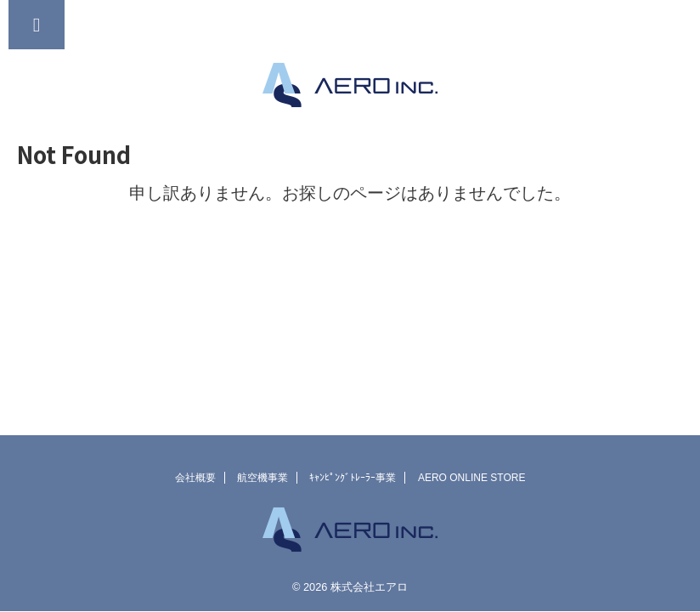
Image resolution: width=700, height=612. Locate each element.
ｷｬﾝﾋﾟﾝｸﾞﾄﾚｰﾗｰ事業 (353, 478)
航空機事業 (262, 478)
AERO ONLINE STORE (471, 478)
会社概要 (195, 478)
